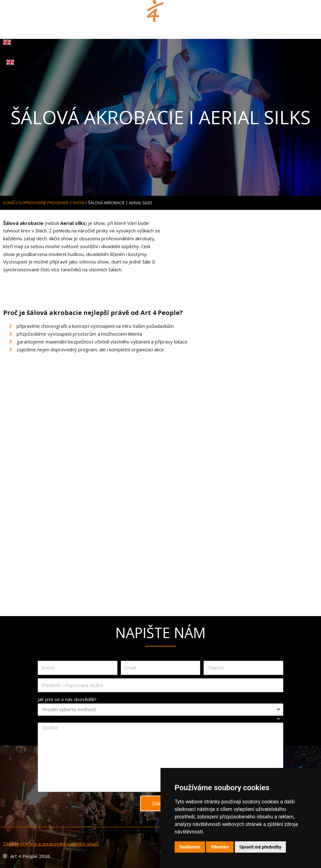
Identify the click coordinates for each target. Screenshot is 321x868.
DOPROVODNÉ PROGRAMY (44, 203)
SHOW (79, 203)
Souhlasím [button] (190, 847)
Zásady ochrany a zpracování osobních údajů (51, 844)
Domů (9, 203)
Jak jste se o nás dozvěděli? (67, 699)
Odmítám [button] (220, 847)
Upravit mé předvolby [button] (260, 847)
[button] (161, 29)
